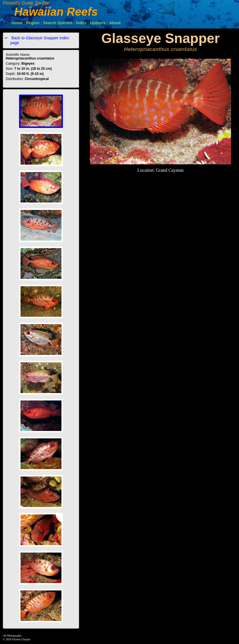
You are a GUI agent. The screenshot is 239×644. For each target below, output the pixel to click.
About (115, 23)
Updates (98, 23)
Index (81, 23)
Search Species (58, 23)
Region (33, 23)
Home (17, 23)
